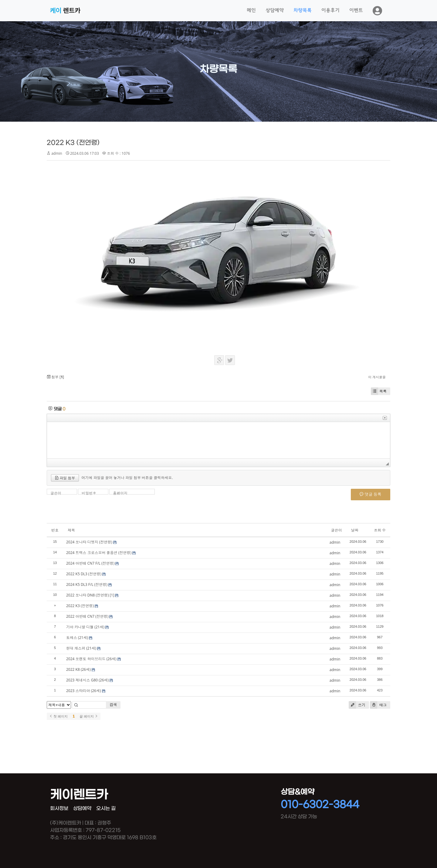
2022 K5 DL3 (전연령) (84, 574)
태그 (378, 705)
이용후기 (330, 11)
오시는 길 (106, 808)
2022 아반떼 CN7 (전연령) (87, 616)
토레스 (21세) (77, 638)
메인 (251, 11)
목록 (379, 391)
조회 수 (380, 530)
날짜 (355, 530)
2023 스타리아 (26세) (83, 691)
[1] (112, 595)
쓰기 (357, 705)
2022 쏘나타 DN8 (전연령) (87, 595)
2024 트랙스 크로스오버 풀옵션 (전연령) (99, 553)
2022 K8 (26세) (78, 669)
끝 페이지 (89, 716)
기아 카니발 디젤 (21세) (85, 627)
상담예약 (275, 11)
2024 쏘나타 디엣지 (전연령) (89, 542)
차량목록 (303, 11)
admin (57, 153)
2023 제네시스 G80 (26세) (87, 680)
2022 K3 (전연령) (73, 143)
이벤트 (356, 11)
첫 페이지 (58, 716)
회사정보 (59, 808)
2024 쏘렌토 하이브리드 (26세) (91, 659)
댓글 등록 (371, 494)
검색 (113, 705)
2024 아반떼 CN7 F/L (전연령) (90, 563)
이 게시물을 (377, 377)
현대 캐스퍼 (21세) (81, 648)
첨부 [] (55, 377)
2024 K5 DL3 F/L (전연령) (87, 584)
